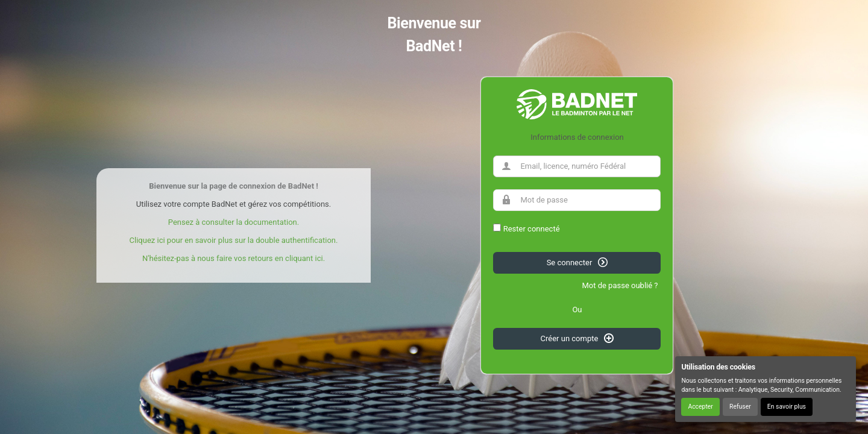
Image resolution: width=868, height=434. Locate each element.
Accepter (700, 407)
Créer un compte (577, 338)
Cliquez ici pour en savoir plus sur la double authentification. (234, 240)
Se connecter (577, 262)
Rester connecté (532, 229)
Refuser (740, 407)
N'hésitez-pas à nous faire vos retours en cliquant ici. (234, 258)
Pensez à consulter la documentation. (234, 222)
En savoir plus (787, 407)
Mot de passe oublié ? (620, 285)
